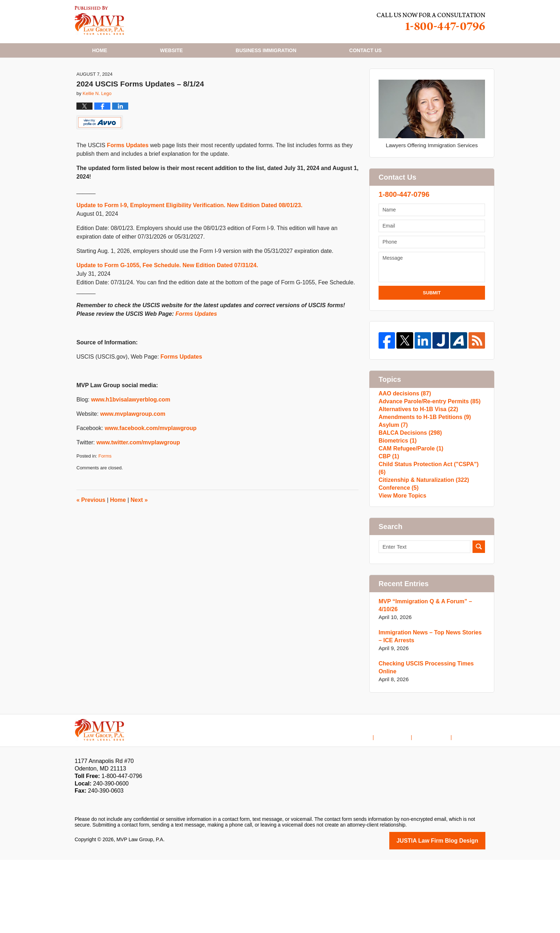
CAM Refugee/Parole (409, 511)
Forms (105, 492)
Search (479, 621)
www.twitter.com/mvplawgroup (138, 478)
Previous (91, 536)
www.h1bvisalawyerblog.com (131, 435)
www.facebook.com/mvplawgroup (151, 464)
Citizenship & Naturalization (421, 545)
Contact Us (438, 805)
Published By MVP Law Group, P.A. (431, 22)
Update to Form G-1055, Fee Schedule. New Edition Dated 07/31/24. (167, 301)
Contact (366, 50)
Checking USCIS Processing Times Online (423, 742)
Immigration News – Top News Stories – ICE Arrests (429, 711)
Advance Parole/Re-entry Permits (426, 442)
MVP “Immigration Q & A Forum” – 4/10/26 (422, 680)
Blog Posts (473, 805)
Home (100, 50)
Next (139, 536)
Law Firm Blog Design (451, 914)
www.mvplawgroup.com (133, 450)
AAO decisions (403, 431)
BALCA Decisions (408, 488)
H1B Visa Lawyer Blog (99, 21)
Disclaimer (403, 805)
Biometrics (396, 500)
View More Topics (401, 568)
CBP (388, 522)
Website (171, 50)
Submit (432, 328)
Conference (397, 557)
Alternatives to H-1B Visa (416, 454)
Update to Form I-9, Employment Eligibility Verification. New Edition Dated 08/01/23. (189, 241)
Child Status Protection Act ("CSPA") (429, 534)
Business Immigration (266, 50)
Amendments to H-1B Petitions (422, 465)
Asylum (392, 477)
